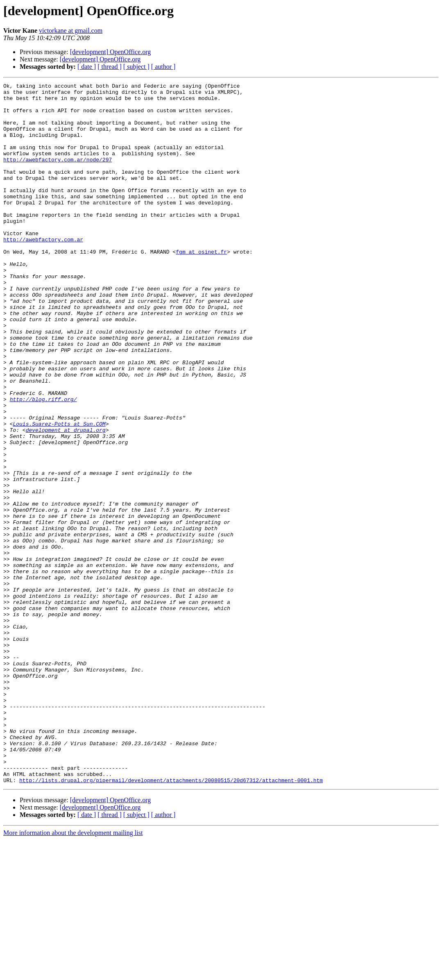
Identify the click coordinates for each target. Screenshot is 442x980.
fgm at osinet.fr (201, 286)
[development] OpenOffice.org (111, 52)
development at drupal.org (66, 500)
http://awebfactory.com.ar (43, 271)
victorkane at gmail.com (71, 31)
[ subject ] (136, 67)
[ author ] (163, 67)
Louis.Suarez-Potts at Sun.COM (59, 492)
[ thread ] (110, 67)
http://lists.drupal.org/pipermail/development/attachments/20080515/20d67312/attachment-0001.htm (171, 920)
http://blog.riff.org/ (43, 463)
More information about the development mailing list (73, 973)
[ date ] (87, 67)
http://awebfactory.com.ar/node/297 (58, 175)
